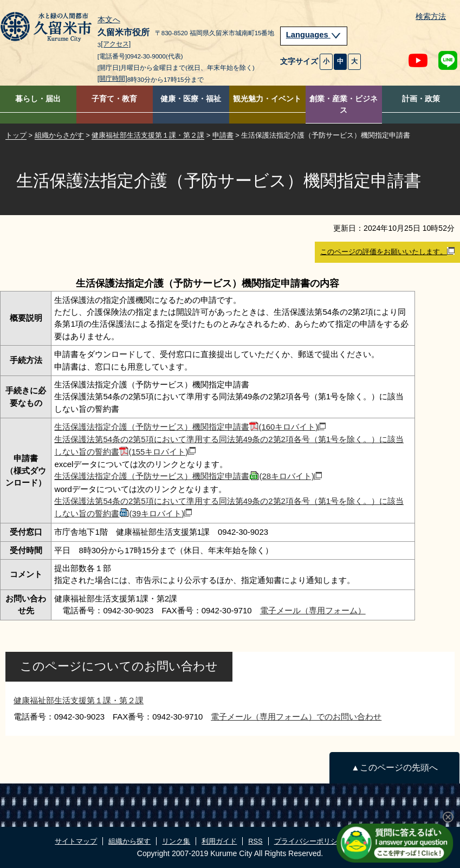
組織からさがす (59, 135)
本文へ (109, 20)
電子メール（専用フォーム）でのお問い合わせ (296, 717)
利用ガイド (219, 841)
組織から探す (129, 841)
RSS (255, 841)
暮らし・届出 (38, 99)
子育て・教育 (114, 99)
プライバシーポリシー (309, 841)
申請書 (223, 135)
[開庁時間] (112, 79)
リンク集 (176, 841)
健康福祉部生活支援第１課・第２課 (148, 135)
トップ (16, 135)
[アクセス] (116, 44)
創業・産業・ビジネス (344, 105)
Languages (314, 35)
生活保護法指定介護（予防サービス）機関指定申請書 (190, 427)
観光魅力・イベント (267, 99)
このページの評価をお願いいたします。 (387, 251)
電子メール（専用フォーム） (313, 610)
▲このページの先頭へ (394, 767)
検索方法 (431, 17)
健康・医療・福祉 (191, 99)
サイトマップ (76, 841)
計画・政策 (421, 99)
